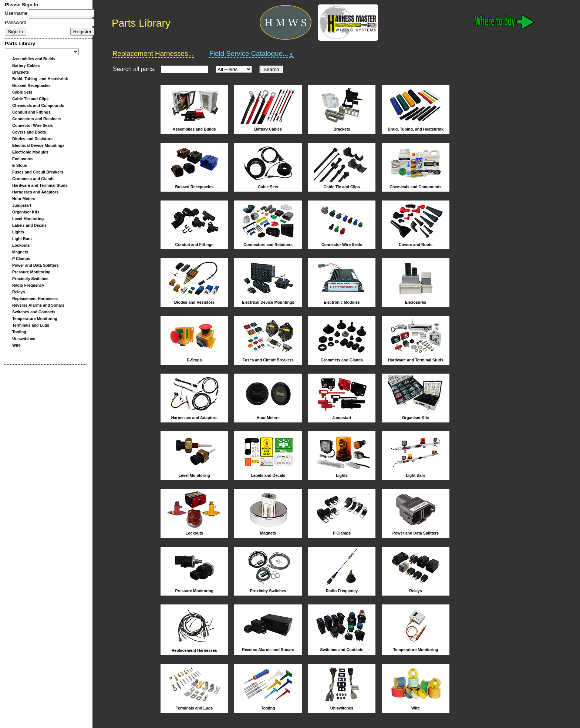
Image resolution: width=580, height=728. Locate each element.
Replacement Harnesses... (153, 53)
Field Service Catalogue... (252, 54)
